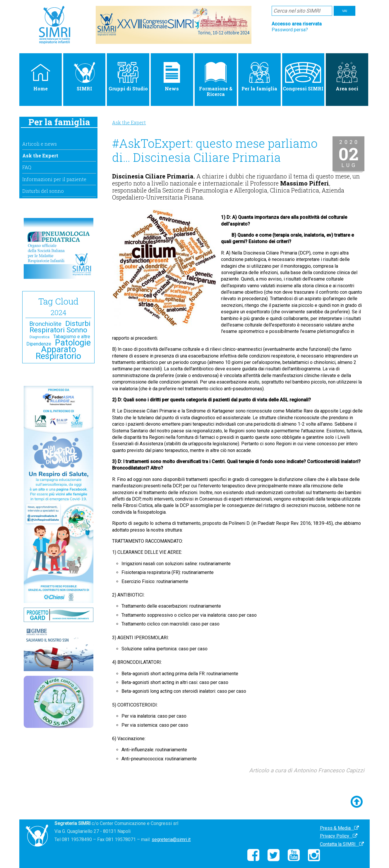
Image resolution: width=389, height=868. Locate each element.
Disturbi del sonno (43, 191)
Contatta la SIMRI (342, 844)
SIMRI (84, 77)
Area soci (347, 77)
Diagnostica (40, 337)
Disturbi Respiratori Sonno (60, 327)
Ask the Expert (40, 155)
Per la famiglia (259, 77)
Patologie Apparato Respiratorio (63, 349)
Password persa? (290, 30)
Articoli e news (40, 144)
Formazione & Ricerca (216, 80)
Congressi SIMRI (303, 77)
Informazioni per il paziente (54, 179)
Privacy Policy (339, 836)
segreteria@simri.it (171, 839)
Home (41, 77)
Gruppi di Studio (128, 77)
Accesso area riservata (297, 24)
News (172, 77)
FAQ (27, 167)
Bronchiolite (45, 324)
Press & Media (339, 828)
